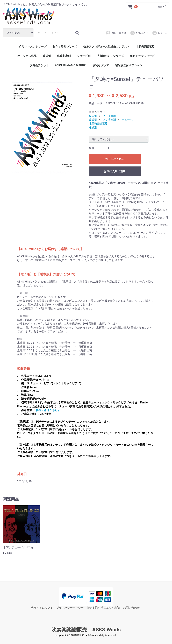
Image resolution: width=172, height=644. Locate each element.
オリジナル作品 (27, 56)
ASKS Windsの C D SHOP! (71, 65)
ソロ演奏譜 (109, 116)
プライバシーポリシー (70, 608)
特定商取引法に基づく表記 (103, 608)
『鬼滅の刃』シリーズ (110, 56)
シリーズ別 (84, 56)
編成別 (47, 56)
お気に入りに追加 (115, 171)
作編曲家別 (64, 56)
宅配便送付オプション (129, 65)
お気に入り (139, 33)
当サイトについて (42, 608)
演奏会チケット (39, 65)
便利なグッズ (101, 65)
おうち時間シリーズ (65, 47)
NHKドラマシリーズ (142, 56)
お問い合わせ (131, 608)
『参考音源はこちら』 (47, 410)
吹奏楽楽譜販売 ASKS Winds (86, 630)
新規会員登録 (116, 33)
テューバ (127, 120)
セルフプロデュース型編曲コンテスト (106, 47)
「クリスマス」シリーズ (31, 47)
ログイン (160, 33)
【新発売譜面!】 (146, 47)
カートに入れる (115, 159)
